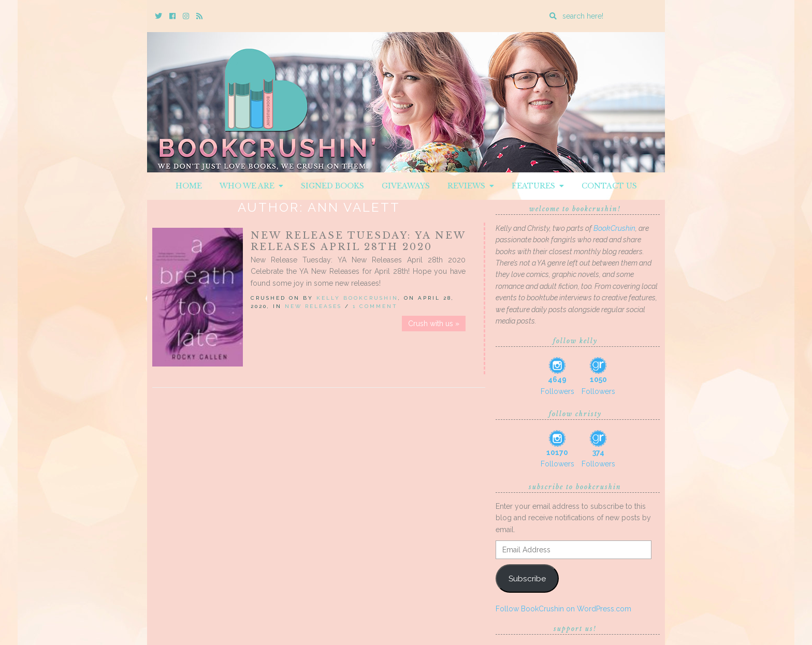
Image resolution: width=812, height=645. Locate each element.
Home (189, 186)
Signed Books (332, 186)
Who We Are (251, 186)
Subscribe (527, 578)
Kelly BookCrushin (357, 298)
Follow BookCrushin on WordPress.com (563, 609)
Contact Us (609, 186)
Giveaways (406, 186)
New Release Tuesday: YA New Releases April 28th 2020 (358, 241)
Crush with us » (434, 324)
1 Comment (375, 306)
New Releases (313, 306)
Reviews (471, 186)
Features (538, 186)
